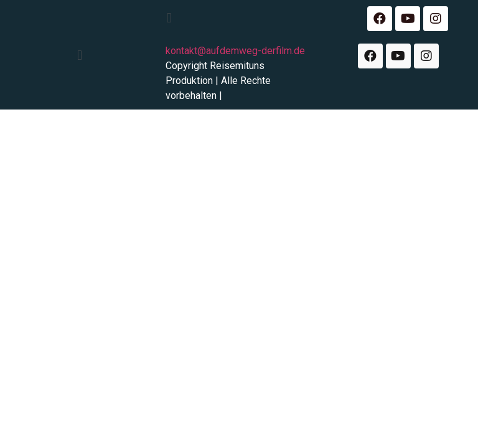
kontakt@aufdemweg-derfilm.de (235, 51)
